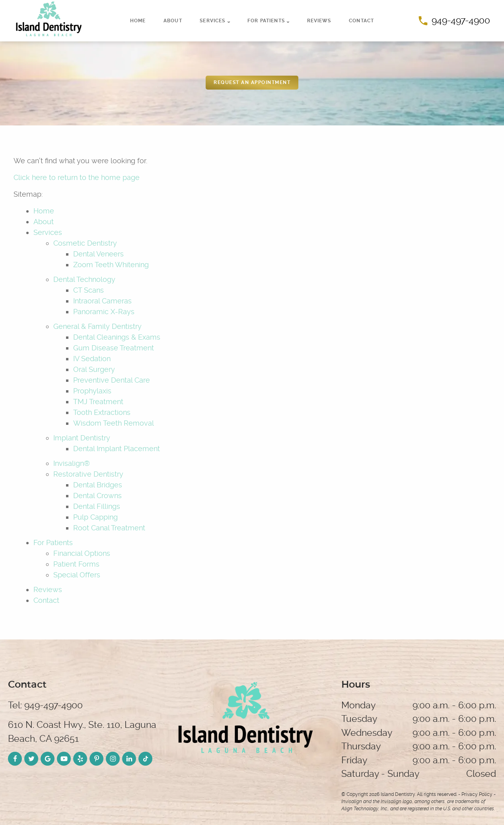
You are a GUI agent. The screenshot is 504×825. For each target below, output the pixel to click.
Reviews (319, 21)
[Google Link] (48, 759)
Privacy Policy (477, 794)
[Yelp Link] (80, 759)
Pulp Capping (95, 517)
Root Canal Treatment (109, 528)
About (173, 21)
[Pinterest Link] (96, 759)
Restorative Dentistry (88, 474)
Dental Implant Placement (117, 449)
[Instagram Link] (113, 759)
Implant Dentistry (82, 438)
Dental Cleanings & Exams (117, 337)
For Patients (266, 21)
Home (138, 21)
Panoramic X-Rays (104, 312)
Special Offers (77, 575)
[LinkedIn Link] (129, 759)
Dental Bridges (98, 485)
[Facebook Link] (15, 759)
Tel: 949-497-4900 (45, 705)
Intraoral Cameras (102, 301)
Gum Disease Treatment (114, 348)
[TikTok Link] (145, 759)
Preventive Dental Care (112, 380)
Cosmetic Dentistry (85, 243)
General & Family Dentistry (97, 326)
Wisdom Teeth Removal (114, 423)
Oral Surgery (94, 369)
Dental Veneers (98, 254)
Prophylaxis (92, 391)
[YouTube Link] (64, 759)
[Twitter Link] (31, 759)
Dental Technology (84, 279)
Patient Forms (76, 564)
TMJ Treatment (98, 402)
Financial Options (82, 553)
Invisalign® (72, 463)
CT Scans (89, 290)
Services (212, 21)
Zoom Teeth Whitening (111, 265)
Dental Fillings (97, 506)
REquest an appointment (252, 82)
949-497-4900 (454, 21)
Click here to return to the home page (77, 177)
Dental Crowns (97, 496)
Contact (361, 21)
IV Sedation (92, 359)
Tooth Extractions (102, 412)
